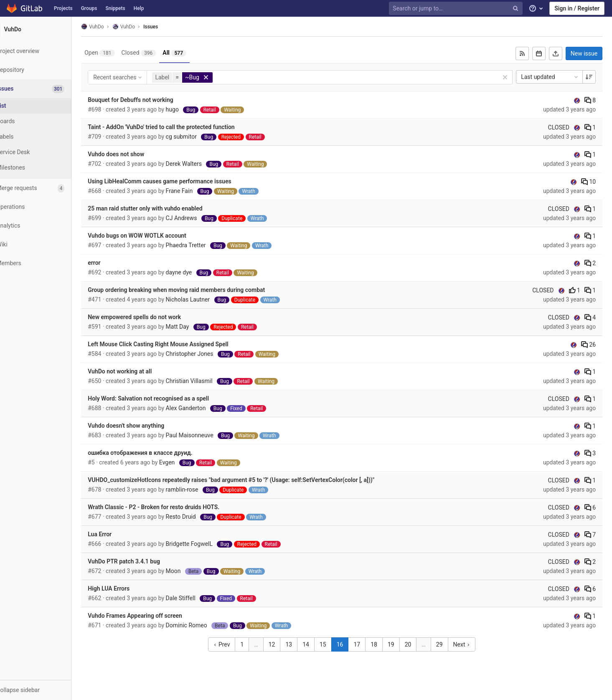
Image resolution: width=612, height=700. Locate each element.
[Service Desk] (46, 152)
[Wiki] (46, 245)
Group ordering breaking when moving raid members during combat (194, 290)
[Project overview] (46, 51)
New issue (587, 53)
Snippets (115, 8)
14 (316, 644)
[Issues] (47, 89)
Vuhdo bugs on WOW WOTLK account (155, 236)
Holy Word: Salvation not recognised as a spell (166, 398)
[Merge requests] (46, 188)
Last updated (553, 77)
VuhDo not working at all (137, 371)
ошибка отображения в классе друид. (157, 453)
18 (384, 644)
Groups (89, 8)
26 (591, 345)
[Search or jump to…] (457, 9)
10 (591, 182)
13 (299, 644)
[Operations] (46, 207)
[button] (46, 690)
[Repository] (46, 70)
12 (282, 644)
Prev (232, 644)
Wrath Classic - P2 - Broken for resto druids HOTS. (171, 507)
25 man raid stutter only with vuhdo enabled (163, 208)
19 (401, 644)
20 (418, 644)
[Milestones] (46, 168)
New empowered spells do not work (152, 317)
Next (472, 644)
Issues (168, 27)
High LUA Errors (126, 588)
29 (449, 644)
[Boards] (46, 121)
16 (350, 644)
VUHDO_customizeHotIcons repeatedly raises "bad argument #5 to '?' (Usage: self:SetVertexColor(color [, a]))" (249, 480)
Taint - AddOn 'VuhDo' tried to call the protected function (179, 127)
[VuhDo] (46, 29)
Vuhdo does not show (133, 154)
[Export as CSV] (559, 53)
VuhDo (110, 27)
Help (139, 8)
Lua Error (117, 534)
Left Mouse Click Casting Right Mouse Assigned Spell (176, 344)
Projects (63, 8)
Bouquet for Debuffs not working (148, 100)
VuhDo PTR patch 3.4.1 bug (141, 561)
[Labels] (46, 137)
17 (367, 644)
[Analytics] (46, 226)
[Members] (46, 263)
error (112, 263)
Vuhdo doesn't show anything (143, 426)
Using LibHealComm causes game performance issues (177, 181)
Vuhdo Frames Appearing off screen (152, 616)
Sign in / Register (577, 8)
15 (333, 644)
